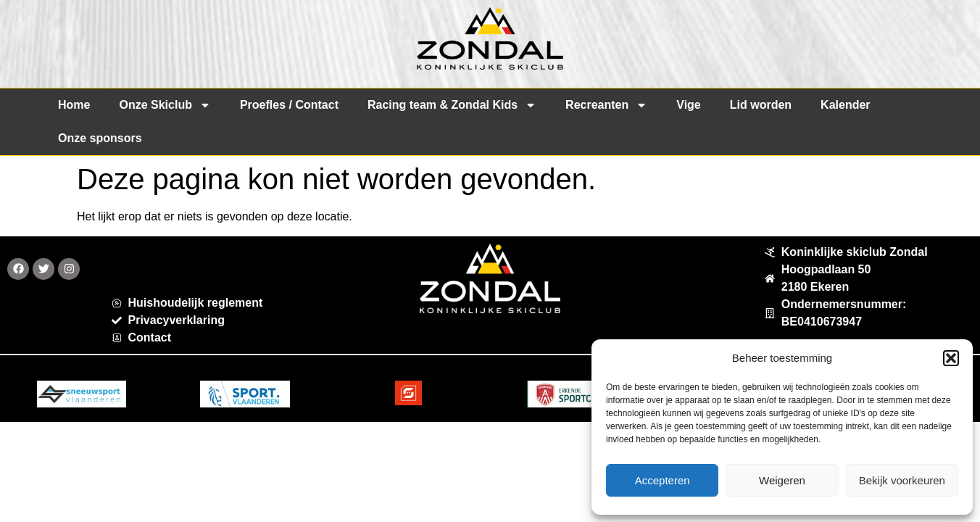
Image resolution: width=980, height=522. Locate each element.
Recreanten (606, 105)
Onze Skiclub (165, 105)
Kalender (845, 105)
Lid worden (761, 105)
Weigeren (782, 480)
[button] (951, 358)
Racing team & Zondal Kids (452, 105)
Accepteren (663, 480)
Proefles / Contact (289, 105)
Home (74, 105)
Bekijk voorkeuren (902, 480)
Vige (689, 105)
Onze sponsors (100, 138)
